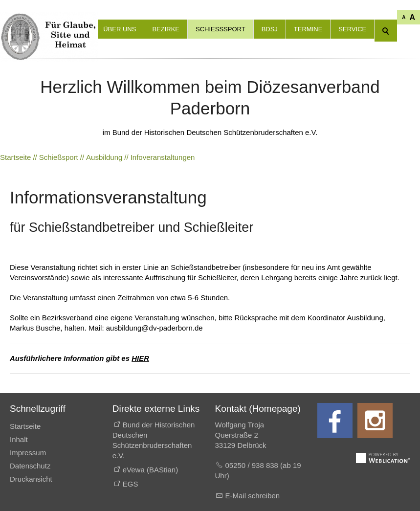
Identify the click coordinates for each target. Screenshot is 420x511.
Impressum (28, 453)
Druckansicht (31, 479)
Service (352, 29)
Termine (308, 29)
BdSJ (270, 29)
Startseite (25, 426)
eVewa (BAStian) (150, 470)
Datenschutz (30, 466)
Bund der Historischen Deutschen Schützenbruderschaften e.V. (154, 440)
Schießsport (221, 29)
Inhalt (19, 439)
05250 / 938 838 (253, 465)
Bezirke (166, 29)
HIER (140, 358)
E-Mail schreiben (253, 496)
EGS (131, 484)
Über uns (120, 29)
